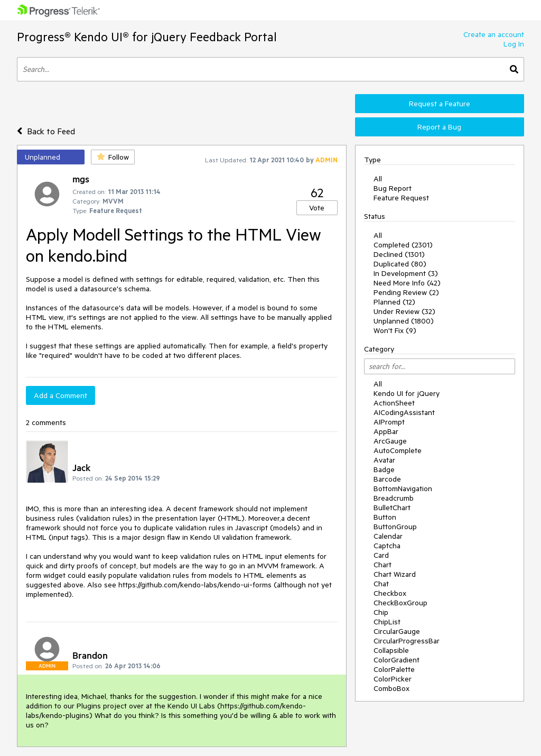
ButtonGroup (395, 527)
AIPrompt (389, 422)
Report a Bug (439, 127)
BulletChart (392, 508)
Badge (384, 469)
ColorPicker (393, 679)
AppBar (386, 431)
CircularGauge (397, 631)
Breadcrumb (394, 498)
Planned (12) (394, 302)
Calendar (388, 536)
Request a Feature (440, 104)
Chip (381, 612)
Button (385, 517)
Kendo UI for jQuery (407, 393)
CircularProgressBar (407, 641)
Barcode (387, 479)
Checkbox (390, 593)
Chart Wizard (395, 574)
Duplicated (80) (400, 264)
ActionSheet (394, 403)
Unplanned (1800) (404, 321)
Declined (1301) (399, 254)
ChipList (387, 622)
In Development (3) (406, 273)
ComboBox (391, 688)
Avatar (384, 460)
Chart (383, 565)
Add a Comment (60, 395)
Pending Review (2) (406, 292)
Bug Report (393, 188)
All (378, 179)
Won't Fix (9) (395, 330)
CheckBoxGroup (400, 603)
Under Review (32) (404, 311)
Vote (317, 208)
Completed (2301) (403, 245)
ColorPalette (394, 669)
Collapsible (391, 650)
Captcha (387, 546)
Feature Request (401, 198)
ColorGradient (397, 660)
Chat (381, 584)
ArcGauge (390, 441)
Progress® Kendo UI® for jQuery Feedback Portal (147, 37)
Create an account (494, 34)
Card (381, 555)
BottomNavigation (403, 488)
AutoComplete (398, 450)
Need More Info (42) (407, 283)
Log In (514, 44)
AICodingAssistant (404, 412)
